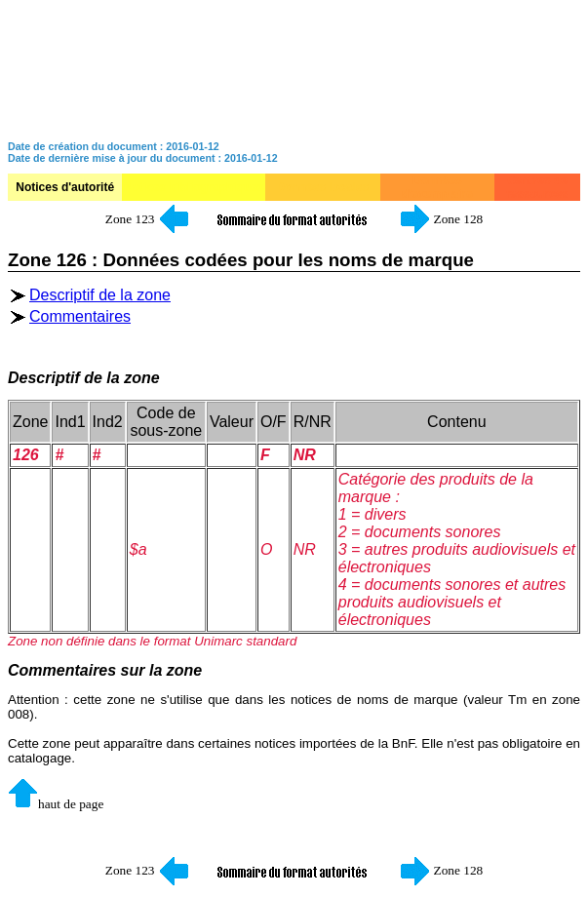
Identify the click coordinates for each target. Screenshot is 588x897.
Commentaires (80, 316)
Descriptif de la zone (100, 295)
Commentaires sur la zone (105, 670)
